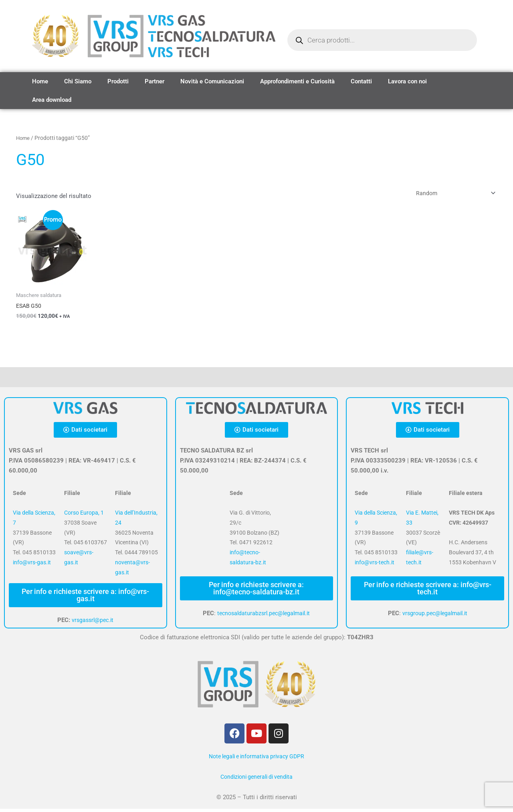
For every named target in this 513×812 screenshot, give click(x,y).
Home (40, 81)
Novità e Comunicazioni (212, 81)
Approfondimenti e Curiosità (297, 81)
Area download (52, 100)
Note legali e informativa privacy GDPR (256, 759)
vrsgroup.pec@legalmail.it (435, 617)
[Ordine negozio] (451, 194)
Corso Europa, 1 (84, 516)
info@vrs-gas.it (32, 566)
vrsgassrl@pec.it (93, 624)
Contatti (361, 81)
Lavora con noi (407, 81)
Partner (155, 81)
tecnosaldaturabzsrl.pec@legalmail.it (264, 617)
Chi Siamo (78, 81)
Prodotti (118, 81)
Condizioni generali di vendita (256, 780)
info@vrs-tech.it (375, 566)
